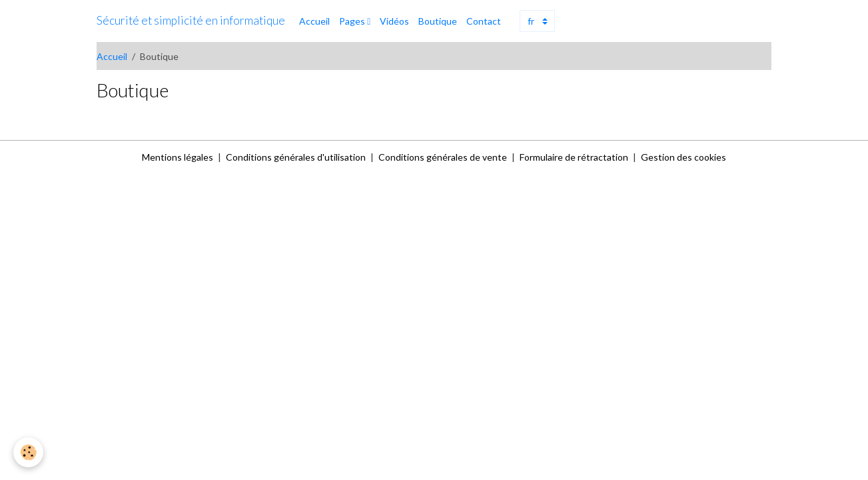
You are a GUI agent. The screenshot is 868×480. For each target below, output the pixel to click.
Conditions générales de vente (443, 157)
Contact (484, 21)
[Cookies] (28, 452)
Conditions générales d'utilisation (296, 157)
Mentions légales (178, 157)
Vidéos (394, 21)
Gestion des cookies (683, 157)
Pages (353, 21)
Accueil (314, 21)
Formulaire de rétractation (574, 157)
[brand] (191, 21)
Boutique (438, 21)
